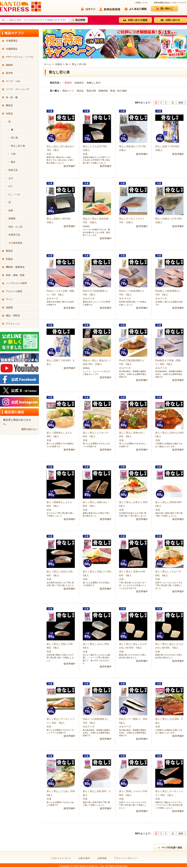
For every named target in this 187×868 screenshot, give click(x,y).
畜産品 (9, 251)
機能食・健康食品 (15, 267)
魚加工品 (13, 170)
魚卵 (11, 211)
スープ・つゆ (13, 81)
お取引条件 (84, 858)
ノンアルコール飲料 (16, 283)
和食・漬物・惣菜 (15, 275)
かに (11, 186)
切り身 (14, 138)
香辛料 (9, 73)
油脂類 (9, 308)
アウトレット (13, 324)
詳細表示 (79, 83)
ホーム (48, 64)
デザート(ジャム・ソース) (19, 57)
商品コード (69, 91)
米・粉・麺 (12, 97)
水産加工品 (14, 235)
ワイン (9, 299)
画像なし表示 (93, 83)
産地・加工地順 (118, 91)
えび (11, 178)
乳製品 (9, 259)
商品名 (81, 91)
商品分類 (91, 91)
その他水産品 (15, 243)
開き (13, 162)
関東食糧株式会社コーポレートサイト (170, 3)
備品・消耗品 (13, 315)
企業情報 (102, 858)
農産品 (9, 105)
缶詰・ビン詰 (15, 227)
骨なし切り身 (79, 64)
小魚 (13, 154)
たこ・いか (14, 194)
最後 (181, 103)
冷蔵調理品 (12, 49)
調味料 (9, 65)
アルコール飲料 (14, 291)
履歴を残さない (30, 429)
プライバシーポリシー (125, 858)
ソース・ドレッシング (18, 89)
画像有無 (103, 91)
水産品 (58, 64)
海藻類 (12, 219)
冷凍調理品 (12, 41)
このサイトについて (61, 858)
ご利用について (141, 3)
